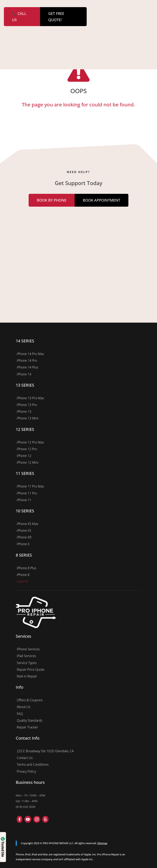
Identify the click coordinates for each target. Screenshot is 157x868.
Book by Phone (52, 200)
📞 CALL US (19, 17)
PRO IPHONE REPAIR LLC (58, 843)
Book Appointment (101, 200)
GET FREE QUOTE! (56, 17)
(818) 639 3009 (26, 807)
